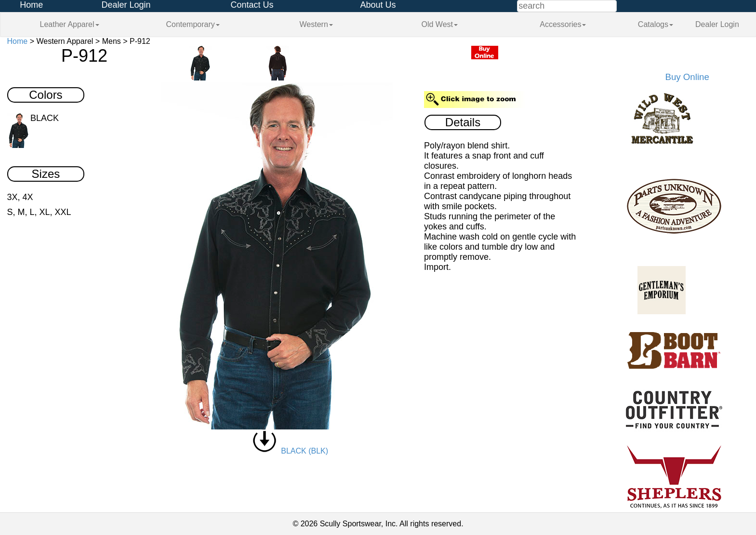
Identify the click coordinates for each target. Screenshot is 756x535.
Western (316, 24)
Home (31, 5)
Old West (440, 24)
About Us (378, 5)
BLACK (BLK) (290, 451)
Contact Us (252, 5)
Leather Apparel (70, 24)
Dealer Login (126, 5)
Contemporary (192, 24)
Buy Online (687, 77)
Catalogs (656, 24)
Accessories (563, 24)
